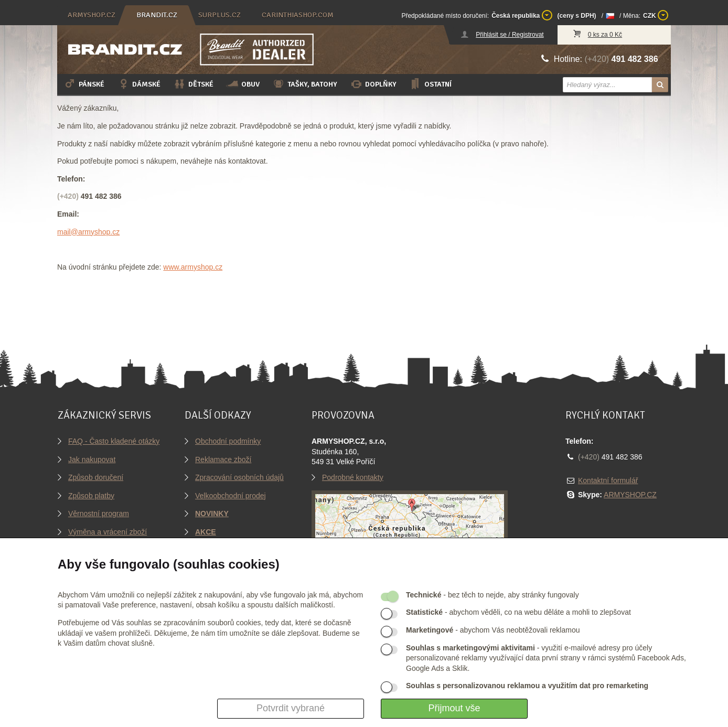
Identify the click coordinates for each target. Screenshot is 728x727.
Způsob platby (91, 496)
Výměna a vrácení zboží (108, 532)
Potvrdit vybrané (291, 708)
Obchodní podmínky (228, 441)
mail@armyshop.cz (88, 232)
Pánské (84, 84)
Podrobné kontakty (353, 477)
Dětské (193, 84)
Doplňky (373, 84)
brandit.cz (157, 15)
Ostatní (430, 84)
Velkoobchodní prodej (231, 496)
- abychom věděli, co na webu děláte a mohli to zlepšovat (518, 612)
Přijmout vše (454, 708)
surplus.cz (220, 15)
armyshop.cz (92, 15)
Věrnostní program (99, 514)
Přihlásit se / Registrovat (510, 35)
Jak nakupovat (92, 459)
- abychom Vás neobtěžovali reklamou (493, 630)
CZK (656, 15)
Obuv (243, 84)
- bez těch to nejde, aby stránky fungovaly (493, 595)
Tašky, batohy (305, 84)
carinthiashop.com (298, 15)
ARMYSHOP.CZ (630, 495)
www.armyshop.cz (193, 267)
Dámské (139, 84)
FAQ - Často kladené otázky (114, 441)
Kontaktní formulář (608, 480)
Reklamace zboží (223, 459)
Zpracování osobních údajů (239, 477)
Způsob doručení (96, 477)
